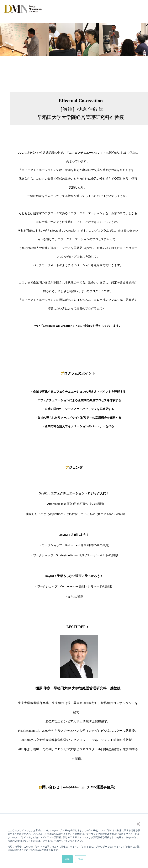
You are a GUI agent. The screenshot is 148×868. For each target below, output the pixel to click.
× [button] (138, 824)
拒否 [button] (81, 859)
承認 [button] (67, 859)
